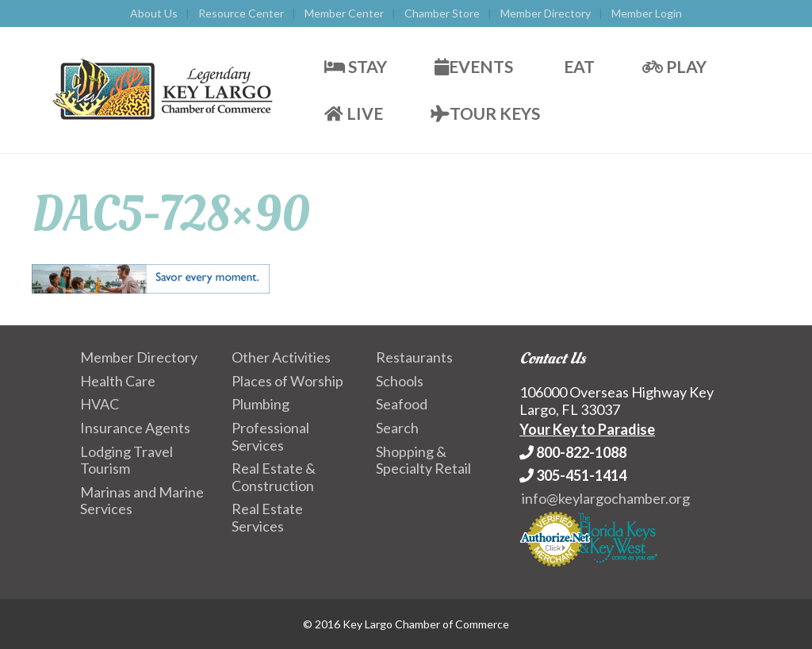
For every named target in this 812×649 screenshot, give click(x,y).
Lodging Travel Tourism (126, 460)
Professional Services (270, 436)
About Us (154, 13)
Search (397, 428)
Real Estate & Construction (274, 477)
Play (674, 66)
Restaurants (414, 357)
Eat (578, 66)
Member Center (344, 13)
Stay (356, 66)
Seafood (402, 404)
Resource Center (241, 13)
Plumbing (260, 404)
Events (474, 66)
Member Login (647, 13)
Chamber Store (442, 13)
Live (354, 113)
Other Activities (281, 357)
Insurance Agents (135, 428)
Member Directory (546, 13)
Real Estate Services (267, 517)
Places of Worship (287, 381)
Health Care (118, 381)
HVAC (100, 404)
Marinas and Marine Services (142, 501)
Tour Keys (485, 113)
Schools (400, 381)
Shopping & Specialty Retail (423, 460)
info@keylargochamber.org (606, 498)
